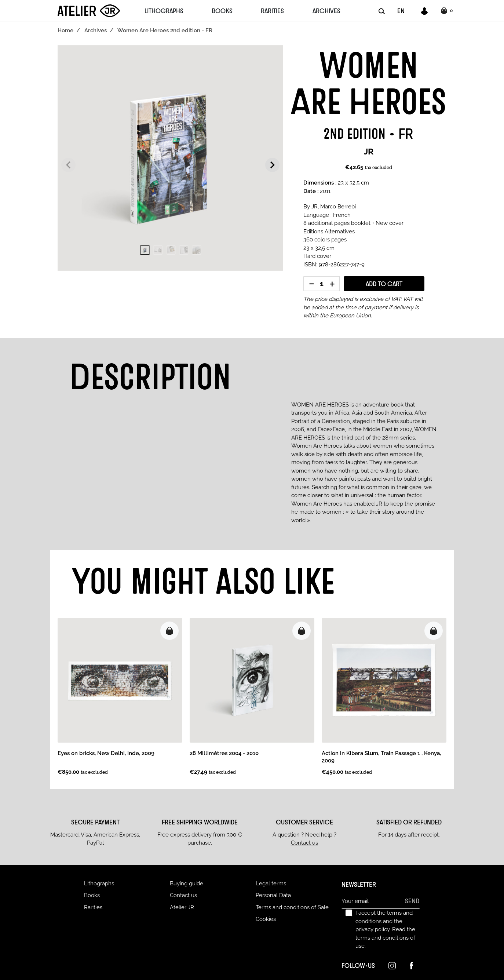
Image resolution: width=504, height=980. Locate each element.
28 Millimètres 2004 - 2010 (224, 753)
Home (65, 30)
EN (401, 11)
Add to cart (384, 284)
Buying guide (187, 884)
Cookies (266, 919)
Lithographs (99, 884)
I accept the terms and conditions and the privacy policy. (385, 929)
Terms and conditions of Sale (292, 907)
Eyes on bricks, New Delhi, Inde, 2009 (106, 753)
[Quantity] (322, 284)
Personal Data (273, 895)
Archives (96, 30)
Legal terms (271, 884)
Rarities (93, 907)
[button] (448, 11)
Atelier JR (182, 907)
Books (92, 895)
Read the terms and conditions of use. (385, 938)
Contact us (304, 843)
